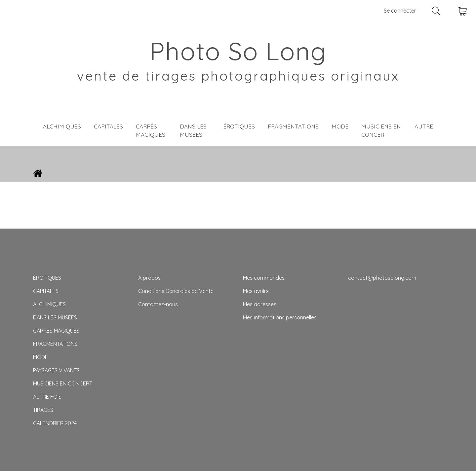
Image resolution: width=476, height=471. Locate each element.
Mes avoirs (256, 291)
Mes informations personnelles (280, 317)
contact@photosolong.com (382, 278)
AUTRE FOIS (47, 397)
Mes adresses (260, 304)
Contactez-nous (158, 304)
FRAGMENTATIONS (293, 126)
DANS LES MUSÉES (193, 131)
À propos (149, 278)
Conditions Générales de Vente (176, 291)
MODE (340, 126)
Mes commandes (264, 278)
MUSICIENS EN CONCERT (381, 131)
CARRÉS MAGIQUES (151, 131)
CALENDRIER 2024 (55, 423)
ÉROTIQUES (239, 126)
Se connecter (400, 11)
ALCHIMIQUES (62, 126)
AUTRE (424, 126)
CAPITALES (108, 126)
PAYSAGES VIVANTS (56, 370)
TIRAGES (43, 410)
